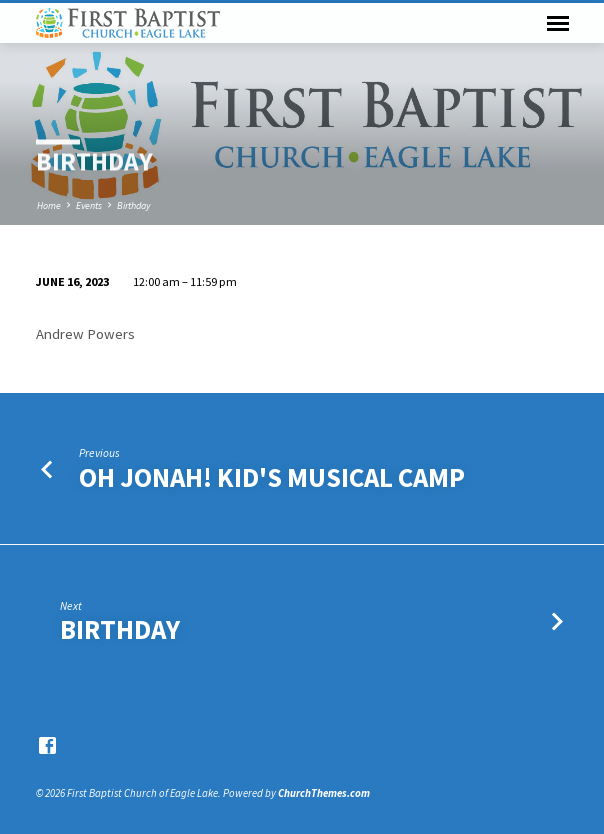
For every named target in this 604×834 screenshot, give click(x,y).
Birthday (133, 205)
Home (49, 205)
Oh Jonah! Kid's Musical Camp (272, 477)
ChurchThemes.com (324, 793)
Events (89, 205)
